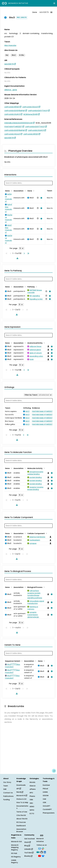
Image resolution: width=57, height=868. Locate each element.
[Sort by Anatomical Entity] (44, 343)
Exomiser (46, 785)
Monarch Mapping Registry (15, 847)
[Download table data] (17, 258)
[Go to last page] (28, 253)
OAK (44, 799)
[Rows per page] (21, 248)
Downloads (21, 785)
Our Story (7, 782)
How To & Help (22, 802)
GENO (32, 807)
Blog (27, 846)
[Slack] (43, 848)
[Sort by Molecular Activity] (44, 468)
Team (6, 786)
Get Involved (29, 839)
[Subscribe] (40, 848)
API (19, 789)
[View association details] (41, 198)
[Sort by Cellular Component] (46, 533)
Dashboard (21, 826)
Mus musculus (10, 45)
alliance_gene (11, 90)
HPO (31, 793)
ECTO (32, 814)
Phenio (32, 796)
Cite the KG (21, 815)
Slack (28, 842)
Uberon (33, 786)
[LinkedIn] (45, 852)
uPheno (33, 789)
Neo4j (20, 792)
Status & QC (22, 799)
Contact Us (8, 793)
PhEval (45, 789)
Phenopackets (49, 813)
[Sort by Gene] (11, 191)
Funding (6, 800)
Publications (8, 796)
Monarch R (22, 796)
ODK (44, 802)
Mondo (32, 782)
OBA (31, 800)
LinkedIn (29, 849)
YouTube (29, 853)
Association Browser (21, 830)
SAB (5, 789)
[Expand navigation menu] (54, 3)
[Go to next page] (24, 253)
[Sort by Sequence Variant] (21, 661)
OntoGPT (46, 806)
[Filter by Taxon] (38, 395)
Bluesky (28, 856)
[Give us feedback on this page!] (54, 771)
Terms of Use (22, 812)
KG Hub (14, 853)
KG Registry (16, 857)
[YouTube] (40, 856)
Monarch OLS (16, 842)
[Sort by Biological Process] (44, 587)
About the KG (22, 819)
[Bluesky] (43, 856)
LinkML (45, 792)
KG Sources (21, 822)
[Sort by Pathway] (36, 287)
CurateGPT (47, 809)
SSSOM (46, 796)
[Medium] (38, 852)
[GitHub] (42, 852)
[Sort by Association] (25, 191)
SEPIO (32, 810)
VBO (31, 803)
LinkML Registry (15, 861)
